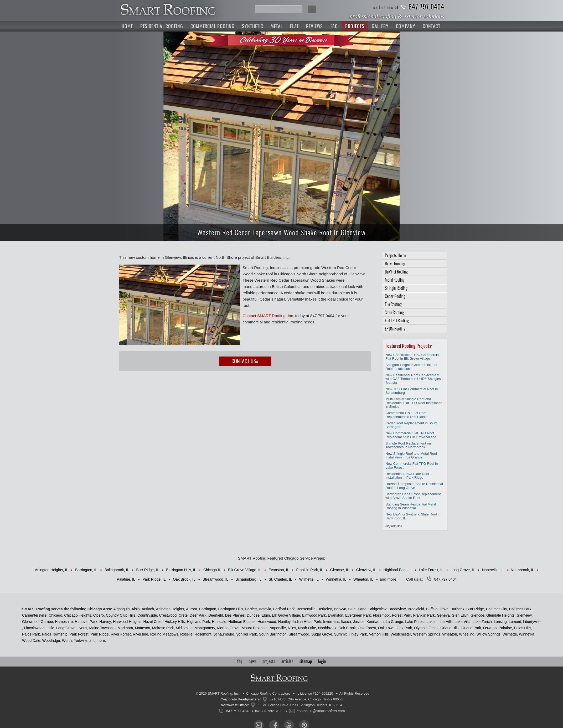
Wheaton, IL (363, 579)
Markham (125, 628)
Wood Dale (31, 641)
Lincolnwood (34, 628)
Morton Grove (228, 628)
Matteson (143, 628)
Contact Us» (245, 361)
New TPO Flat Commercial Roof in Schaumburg (412, 391)
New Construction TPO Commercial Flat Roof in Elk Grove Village (412, 357)
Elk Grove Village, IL (245, 570)
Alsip (136, 609)
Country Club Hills (121, 615)
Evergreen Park (358, 615)
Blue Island (357, 609)
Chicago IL (212, 570)
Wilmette (510, 634)
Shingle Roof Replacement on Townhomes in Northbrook (408, 445)
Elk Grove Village (286, 615)
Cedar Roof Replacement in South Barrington (411, 425)
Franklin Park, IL (309, 570)
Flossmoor (381, 615)
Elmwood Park (314, 615)
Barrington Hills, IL (181, 570)
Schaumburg (224, 634)
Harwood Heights (127, 622)
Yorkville (81, 641)
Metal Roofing (395, 280)
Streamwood (299, 634)
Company (406, 26)
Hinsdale (219, 622)
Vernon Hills (379, 634)
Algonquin (121, 609)
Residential (162, 26)
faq (240, 661)
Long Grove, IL (463, 570)
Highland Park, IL (397, 570)
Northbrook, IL (522, 570)
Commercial (213, 26)
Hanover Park (86, 622)
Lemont (515, 622)
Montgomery (205, 628)
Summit (340, 634)
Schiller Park (247, 634)
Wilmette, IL (309, 579)
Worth (67, 641)
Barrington (208, 609)
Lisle (50, 628)
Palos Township (55, 634)
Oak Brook (347, 628)
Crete (183, 615)
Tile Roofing (393, 304)
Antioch (148, 609)
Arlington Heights (170, 609)
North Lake (307, 628)
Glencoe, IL (340, 570)
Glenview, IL (366, 570)
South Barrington (273, 634)
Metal (277, 26)
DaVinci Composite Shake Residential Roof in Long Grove (414, 486)
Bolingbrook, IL (117, 570)
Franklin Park (424, 615)
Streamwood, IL (215, 579)
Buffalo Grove (437, 609)
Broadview (397, 609)
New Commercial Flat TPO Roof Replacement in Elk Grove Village (411, 435)
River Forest (121, 634)
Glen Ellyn (460, 615)
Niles (292, 628)
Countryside (147, 615)
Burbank (457, 609)
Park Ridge (99, 634)
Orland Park (471, 628)
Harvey (105, 622)
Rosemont (203, 634)
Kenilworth (375, 622)
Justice (359, 622)
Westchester (401, 634)
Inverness (331, 622)
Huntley (284, 622)
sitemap (306, 661)
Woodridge (51, 641)
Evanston (335, 615)
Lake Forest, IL (431, 570)
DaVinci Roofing (396, 272)
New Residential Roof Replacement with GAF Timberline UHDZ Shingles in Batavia (415, 379)
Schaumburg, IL (249, 579)
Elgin (266, 615)
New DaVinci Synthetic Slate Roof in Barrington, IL (413, 516)
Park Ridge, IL (154, 579)
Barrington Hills (231, 609)
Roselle (186, 634)
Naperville (278, 628)
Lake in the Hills (440, 622)
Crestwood (168, 615)
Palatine (505, 628)
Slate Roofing (394, 313)
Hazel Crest (153, 622)
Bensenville (306, 609)
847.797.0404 (426, 7)
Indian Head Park (307, 622)
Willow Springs (488, 634)
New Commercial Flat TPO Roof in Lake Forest (412, 465)
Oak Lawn (386, 628)
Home (127, 26)
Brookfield (416, 609)
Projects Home (395, 255)
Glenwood (30, 622)
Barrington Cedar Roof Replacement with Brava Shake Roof (413, 496)
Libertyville (532, 622)
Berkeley (325, 609)
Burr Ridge (475, 609)
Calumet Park (520, 609)
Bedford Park (284, 609)
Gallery (380, 26)
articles (287, 661)
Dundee (253, 615)
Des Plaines (235, 615)
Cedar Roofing (395, 296)
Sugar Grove (322, 634)
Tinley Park (358, 634)
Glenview (524, 615)
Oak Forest (367, 628)
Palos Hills (522, 628)
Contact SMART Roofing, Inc (268, 316)
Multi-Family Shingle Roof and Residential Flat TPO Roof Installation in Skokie (414, 403)
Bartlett (251, 609)
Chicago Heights (78, 615)
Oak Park (404, 628)
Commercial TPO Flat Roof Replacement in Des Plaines (407, 415)
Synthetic (252, 26)
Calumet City (497, 609)
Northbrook (327, 628)
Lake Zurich (482, 622)
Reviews (314, 26)
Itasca (346, 622)
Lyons (82, 628)
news (252, 661)
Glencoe (477, 615)
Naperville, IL (493, 570)
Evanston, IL (279, 570)
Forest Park (401, 615)
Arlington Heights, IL (51, 570)
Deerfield (216, 615)
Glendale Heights (500, 615)
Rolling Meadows (164, 634)
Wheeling (467, 634)
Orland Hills (450, 628)
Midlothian (184, 628)
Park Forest (79, 634)
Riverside (141, 634)
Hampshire (64, 622)
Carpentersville (34, 615)
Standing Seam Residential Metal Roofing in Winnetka (411, 506)
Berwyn (340, 609)
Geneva (443, 615)
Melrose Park (163, 628)
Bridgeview (377, 609)
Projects (355, 26)
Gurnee (47, 622)
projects (269, 661)
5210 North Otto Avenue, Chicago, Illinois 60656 (306, 699)
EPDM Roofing (395, 329)
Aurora (192, 609)
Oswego (490, 628)
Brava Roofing (395, 264)
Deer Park (198, 615)
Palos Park (31, 634)
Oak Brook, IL (184, 579)
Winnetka (526, 634)
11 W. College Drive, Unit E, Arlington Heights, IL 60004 (300, 705)
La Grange (394, 622)
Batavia (265, 609)
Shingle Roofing (396, 288)
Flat (294, 26)
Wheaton (450, 634)
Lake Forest (415, 622)
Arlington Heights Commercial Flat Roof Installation (411, 367)
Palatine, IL (126, 579)
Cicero (99, 615)
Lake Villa (462, 622)
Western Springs (427, 634)
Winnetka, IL (336, 579)
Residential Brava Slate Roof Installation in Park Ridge (407, 476)
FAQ (334, 26)
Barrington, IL (86, 570)
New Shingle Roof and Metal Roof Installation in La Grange (411, 455)
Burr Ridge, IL (147, 570)
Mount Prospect (255, 628)
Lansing (500, 622)
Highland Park (198, 622)
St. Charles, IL (280, 579)
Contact (432, 26)
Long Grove (66, 628)
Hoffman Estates (242, 622)
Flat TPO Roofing (397, 321)
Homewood (267, 622)
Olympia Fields (426, 628)
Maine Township (102, 628)
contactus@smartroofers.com (321, 711)
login (322, 661)
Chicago (55, 615)
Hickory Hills (175, 622)
